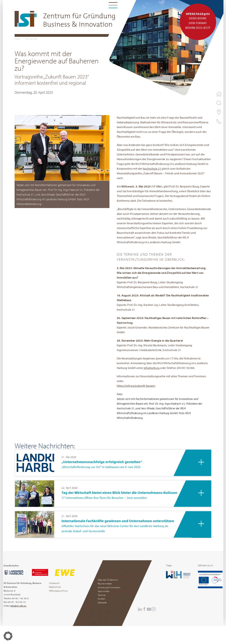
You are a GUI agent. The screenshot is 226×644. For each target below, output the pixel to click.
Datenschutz (55, 587)
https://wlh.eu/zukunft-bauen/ (136, 386)
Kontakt (101, 599)
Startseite (102, 602)
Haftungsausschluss (58, 591)
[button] (62, 148)
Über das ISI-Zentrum (108, 580)
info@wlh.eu (152, 368)
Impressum (54, 583)
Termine (102, 595)
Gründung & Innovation (109, 587)
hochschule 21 (152, 169)
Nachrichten (104, 591)
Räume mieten (105, 584)
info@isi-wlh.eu (18, 606)
